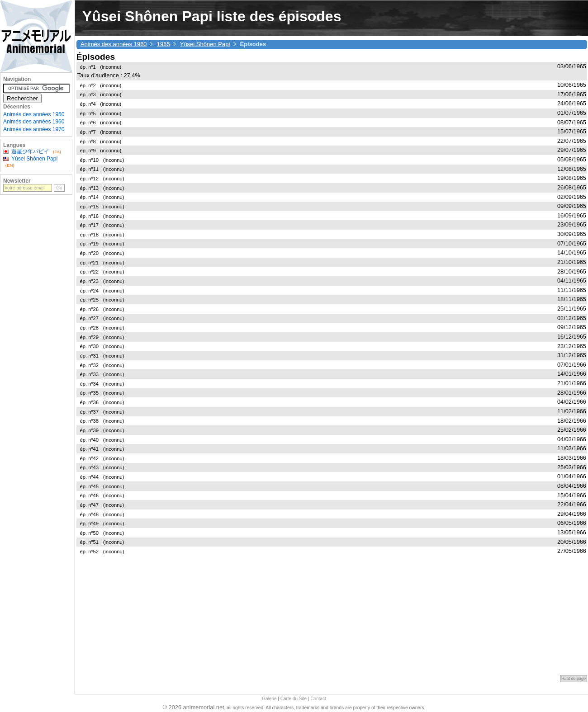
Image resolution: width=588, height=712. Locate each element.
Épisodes (96, 57)
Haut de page (574, 679)
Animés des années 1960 (114, 44)
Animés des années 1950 (34, 114)
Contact (318, 699)
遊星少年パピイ (30, 151)
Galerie (269, 699)
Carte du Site (294, 699)
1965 (164, 44)
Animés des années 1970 (34, 129)
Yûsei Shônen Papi (205, 44)
